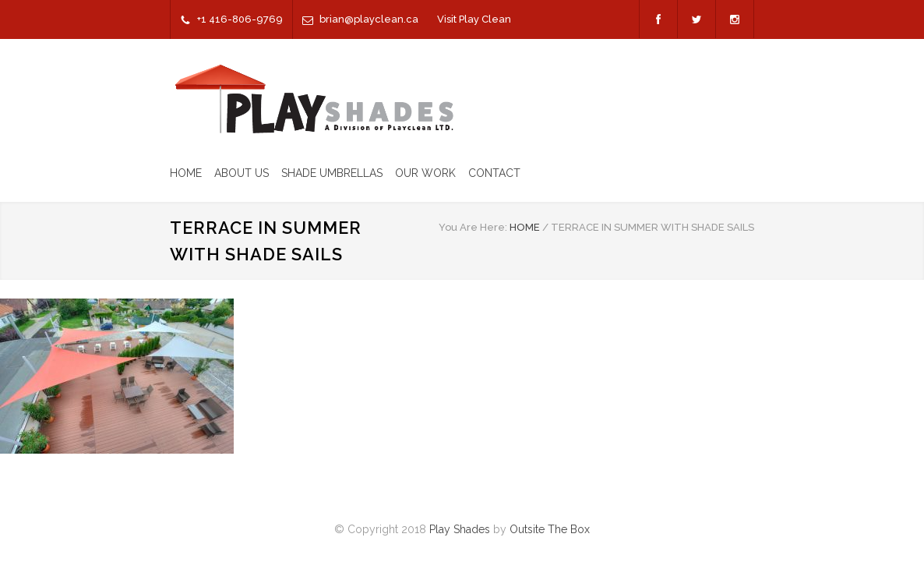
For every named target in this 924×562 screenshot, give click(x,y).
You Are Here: (473, 227)
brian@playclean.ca (369, 19)
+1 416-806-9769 (240, 19)
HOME (186, 173)
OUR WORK (425, 173)
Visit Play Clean (474, 19)
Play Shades (460, 529)
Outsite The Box (550, 529)
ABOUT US (242, 173)
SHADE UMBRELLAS (332, 173)
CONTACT (494, 173)
